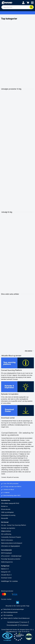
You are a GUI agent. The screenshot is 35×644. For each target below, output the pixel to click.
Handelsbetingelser (13, 622)
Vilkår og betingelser (7, 512)
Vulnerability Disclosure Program (11, 537)
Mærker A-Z (5, 569)
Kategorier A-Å (6, 572)
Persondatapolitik (12, 625)
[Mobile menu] (32, 3)
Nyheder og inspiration (8, 528)
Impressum (24, 622)
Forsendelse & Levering (8, 515)
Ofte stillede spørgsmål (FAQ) (10, 503)
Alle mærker (29, 351)
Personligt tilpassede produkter (11, 559)
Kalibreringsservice (7, 562)
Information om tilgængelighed (10, 546)
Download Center (6, 578)
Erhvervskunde (6, 509)
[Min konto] (23, 3)
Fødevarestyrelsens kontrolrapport (12, 543)
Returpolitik (5, 518)
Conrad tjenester (6, 550)
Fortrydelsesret (24, 625)
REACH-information (7, 540)
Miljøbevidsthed (6, 531)
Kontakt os (4, 506)
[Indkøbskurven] (28, 3)
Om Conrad (5, 522)
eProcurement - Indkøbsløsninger (11, 556)
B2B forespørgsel (6, 553)
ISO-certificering (6, 534)
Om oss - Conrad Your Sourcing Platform (14, 525)
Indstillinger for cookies (9, 581)
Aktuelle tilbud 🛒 (6, 575)
